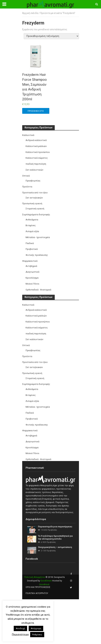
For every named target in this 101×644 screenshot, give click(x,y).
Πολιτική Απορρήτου (35, 577)
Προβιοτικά (32, 249)
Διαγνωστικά (32, 272)
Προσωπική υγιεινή (32, 203)
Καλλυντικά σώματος (37, 158)
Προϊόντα (27, 187)
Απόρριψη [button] (36, 628)
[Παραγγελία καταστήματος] (51, 36)
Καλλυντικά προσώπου (38, 152)
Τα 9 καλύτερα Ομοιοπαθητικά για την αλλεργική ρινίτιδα (55, 537)
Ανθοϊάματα (32, 220)
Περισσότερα (20, 634)
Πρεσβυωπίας (33, 181)
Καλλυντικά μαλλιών (36, 146)
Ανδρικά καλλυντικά (36, 140)
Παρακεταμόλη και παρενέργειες (55, 527)
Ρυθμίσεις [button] (37, 635)
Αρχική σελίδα (30, 13)
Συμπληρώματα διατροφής (36, 215)
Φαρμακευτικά (30, 261)
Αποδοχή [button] (20, 628)
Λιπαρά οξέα (32, 231)
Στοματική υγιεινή (35, 209)
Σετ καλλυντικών (34, 170)
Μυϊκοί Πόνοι (32, 284)
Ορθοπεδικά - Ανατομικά (38, 290)
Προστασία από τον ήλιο (35, 193)
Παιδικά (30, 243)
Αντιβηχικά (31, 266)
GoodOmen (46, 581)
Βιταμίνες (31, 225)
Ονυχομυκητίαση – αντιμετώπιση (55, 547)
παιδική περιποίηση (36, 164)
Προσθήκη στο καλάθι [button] (36, 112)
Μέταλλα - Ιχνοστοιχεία (38, 237)
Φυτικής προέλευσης (37, 255)
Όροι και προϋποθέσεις (38, 587)
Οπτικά (26, 176)
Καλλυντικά (28, 135)
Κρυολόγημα (32, 278)
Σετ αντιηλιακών (34, 198)
